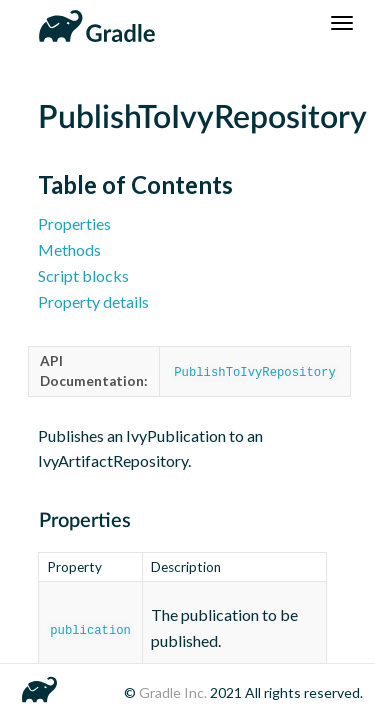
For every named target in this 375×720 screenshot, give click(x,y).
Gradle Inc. (174, 692)
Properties (74, 223)
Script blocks (83, 275)
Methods (69, 249)
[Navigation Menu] (342, 23)
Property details (93, 301)
